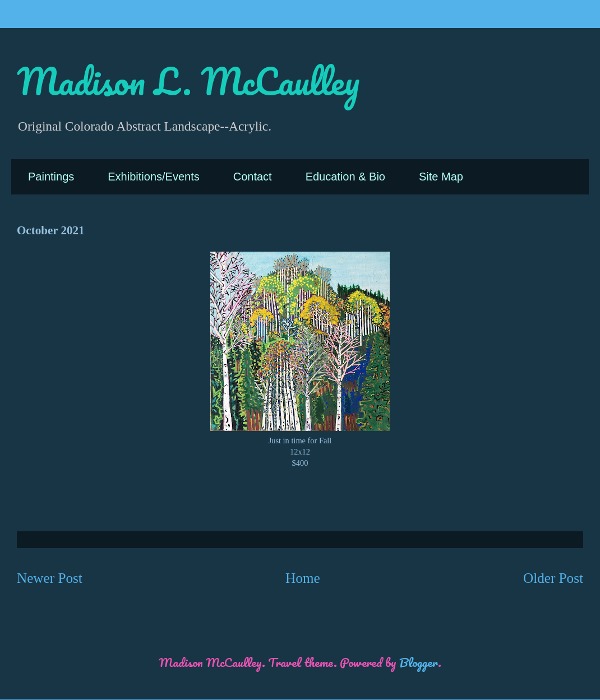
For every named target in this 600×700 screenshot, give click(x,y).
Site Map (441, 177)
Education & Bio (345, 177)
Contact (253, 177)
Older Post (553, 578)
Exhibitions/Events (153, 177)
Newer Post (50, 578)
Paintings (51, 177)
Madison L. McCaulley (188, 81)
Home (303, 578)
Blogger (419, 662)
